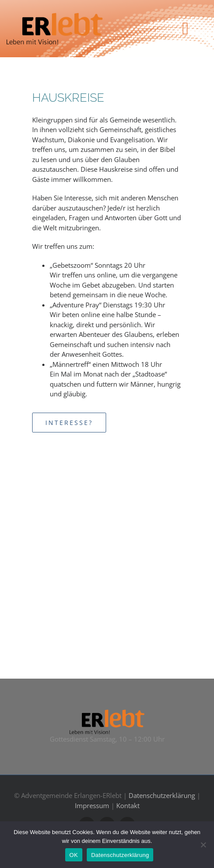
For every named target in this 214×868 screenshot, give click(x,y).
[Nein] (203, 845)
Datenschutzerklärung (162, 795)
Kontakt (128, 805)
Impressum (92, 805)
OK (74, 855)
